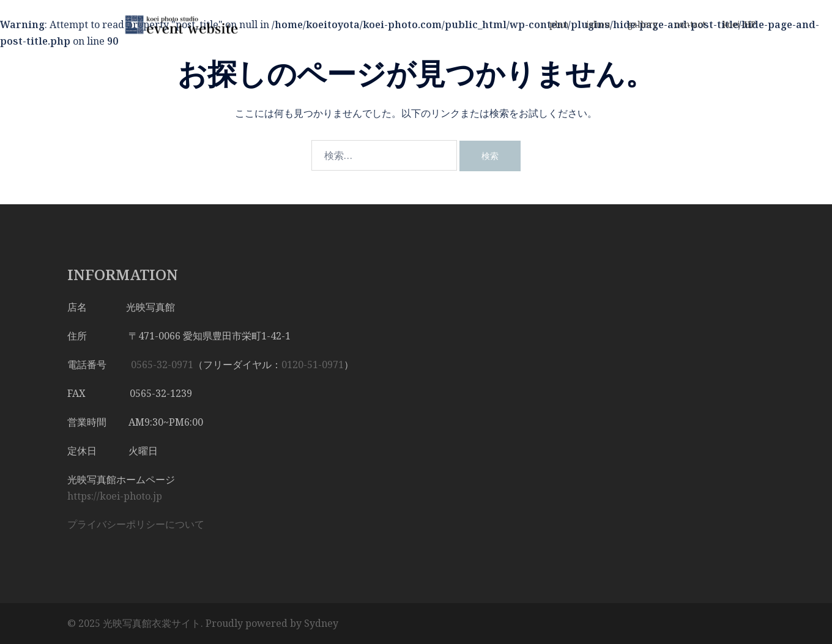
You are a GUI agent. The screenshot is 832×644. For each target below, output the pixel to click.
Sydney (321, 623)
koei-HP (739, 24)
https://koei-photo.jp (115, 496)
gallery (643, 24)
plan (559, 24)
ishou (598, 24)
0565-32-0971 (162, 365)
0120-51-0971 (313, 365)
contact (690, 24)
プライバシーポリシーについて (136, 524)
